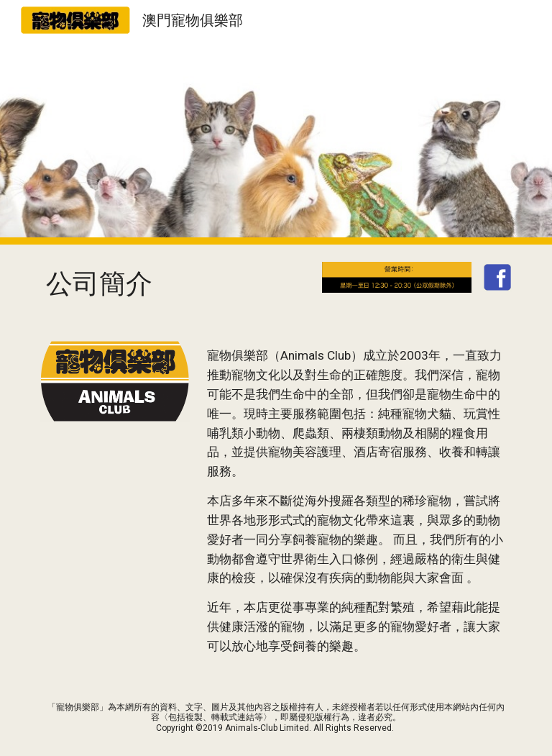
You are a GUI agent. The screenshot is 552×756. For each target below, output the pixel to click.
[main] (175, 284)
